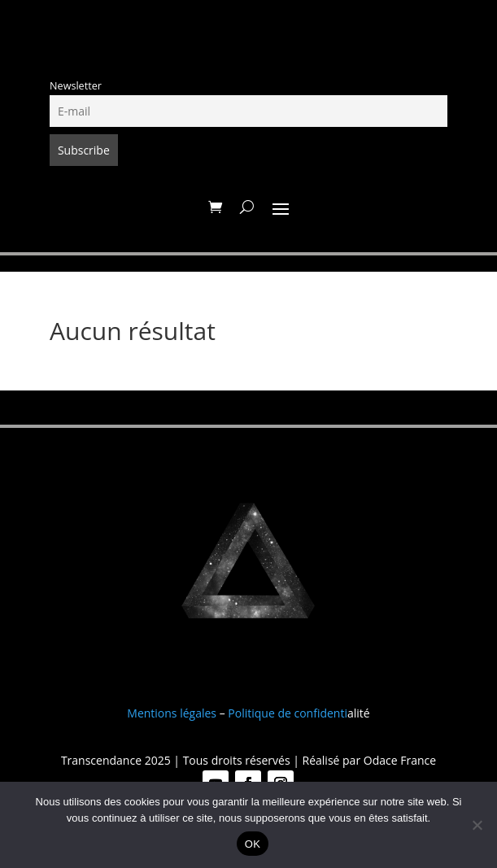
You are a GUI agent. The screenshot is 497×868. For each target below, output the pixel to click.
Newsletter (76, 86)
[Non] (477, 825)
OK (253, 844)
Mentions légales (172, 713)
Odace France (400, 760)
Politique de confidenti (288, 713)
